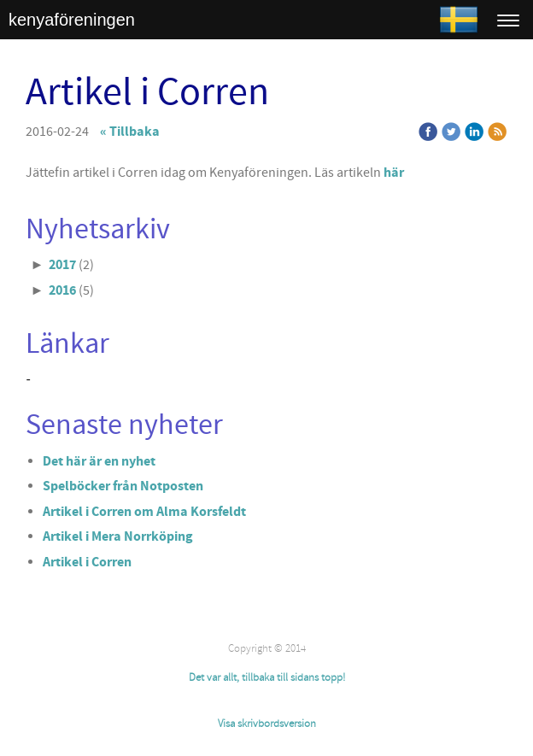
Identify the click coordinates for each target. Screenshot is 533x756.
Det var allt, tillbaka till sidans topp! (267, 677)
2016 (62, 290)
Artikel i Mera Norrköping (118, 536)
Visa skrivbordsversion (267, 724)
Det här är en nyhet (99, 461)
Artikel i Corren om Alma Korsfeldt (144, 512)
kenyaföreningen (72, 20)
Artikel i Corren (87, 562)
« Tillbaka (130, 132)
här (394, 173)
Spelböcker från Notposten (123, 486)
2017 (62, 265)
